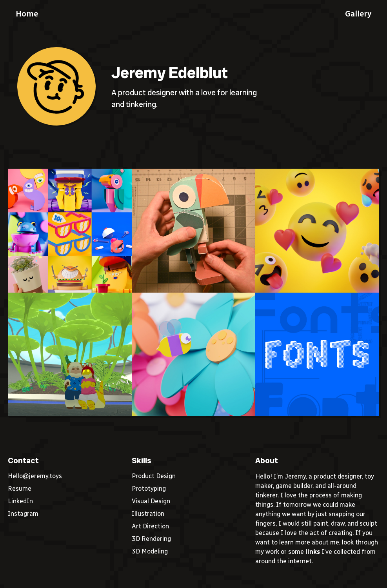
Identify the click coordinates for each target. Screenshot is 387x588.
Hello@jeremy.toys (35, 476)
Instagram (23, 514)
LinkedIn (20, 501)
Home (27, 14)
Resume (20, 489)
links (313, 552)
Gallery (358, 14)
